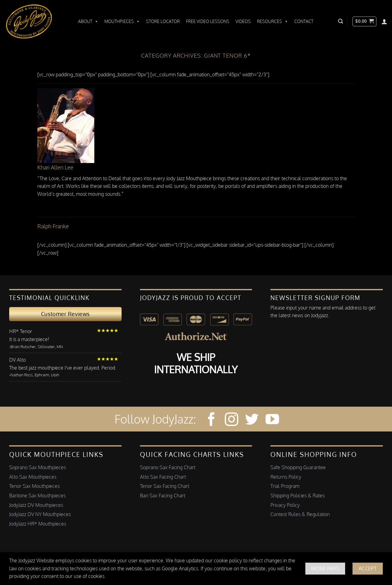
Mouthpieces (122, 21)
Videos (243, 21)
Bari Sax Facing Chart (163, 496)
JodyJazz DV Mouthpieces (36, 505)
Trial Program (285, 486)
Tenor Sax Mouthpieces (34, 486)
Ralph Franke (53, 226)
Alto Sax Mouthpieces (33, 477)
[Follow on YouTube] (272, 420)
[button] (341, 21)
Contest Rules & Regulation (300, 514)
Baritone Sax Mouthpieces (37, 496)
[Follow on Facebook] (211, 420)
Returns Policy (286, 477)
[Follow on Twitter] (252, 420)
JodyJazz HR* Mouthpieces (38, 524)
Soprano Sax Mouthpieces (38, 467)
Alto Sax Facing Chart (163, 477)
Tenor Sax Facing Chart (165, 486)
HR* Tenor (21, 331)
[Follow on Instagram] (232, 420)
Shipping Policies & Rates (298, 496)
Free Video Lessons (208, 21)
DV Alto (17, 360)
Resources (273, 21)
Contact (304, 21)
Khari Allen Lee (55, 167)
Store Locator (163, 21)
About (88, 21)
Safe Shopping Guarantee (298, 467)
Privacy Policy (285, 505)
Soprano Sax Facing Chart (168, 467)
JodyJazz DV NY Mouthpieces (40, 514)
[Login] (384, 21)
